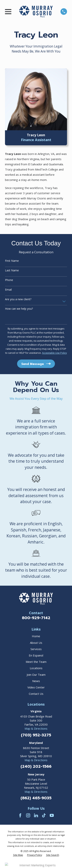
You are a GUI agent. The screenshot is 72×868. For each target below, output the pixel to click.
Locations (36, 668)
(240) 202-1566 (36, 766)
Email (8, 290)
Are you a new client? (18, 299)
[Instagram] (28, 815)
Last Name (12, 271)
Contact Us (36, 694)
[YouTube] (52, 815)
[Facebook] (20, 815)
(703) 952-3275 (36, 735)
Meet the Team (36, 662)
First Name (12, 261)
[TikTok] (44, 815)
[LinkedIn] (36, 815)
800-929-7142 (36, 618)
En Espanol (36, 655)
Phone (9, 280)
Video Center (36, 687)
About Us (36, 643)
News (36, 681)
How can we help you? (19, 309)
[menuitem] (18, 855)
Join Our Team (36, 675)
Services (36, 649)
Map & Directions (36, 728)
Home (36, 636)
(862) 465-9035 (36, 798)
